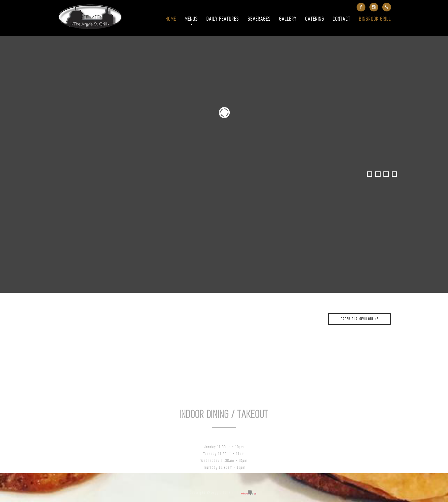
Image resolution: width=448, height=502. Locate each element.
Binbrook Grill (375, 19)
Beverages (259, 19)
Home (171, 19)
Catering (315, 19)
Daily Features (223, 19)
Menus (191, 19)
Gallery (288, 19)
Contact (342, 19)
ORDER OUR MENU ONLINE (360, 319)
